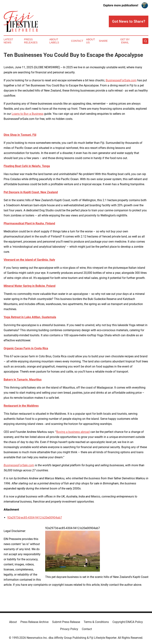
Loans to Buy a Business (28, 114)
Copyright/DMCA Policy (128, 622)
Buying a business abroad (73, 432)
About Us (91, 41)
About (13, 622)
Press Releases (31, 41)
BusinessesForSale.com (121, 80)
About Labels (54, 41)
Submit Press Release (66, 622)
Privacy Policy (69, 629)
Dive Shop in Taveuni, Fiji (20, 135)
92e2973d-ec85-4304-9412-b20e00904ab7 (35, 518)
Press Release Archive (34, 622)
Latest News (8, 41)
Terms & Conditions (96, 622)
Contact (77, 41)
